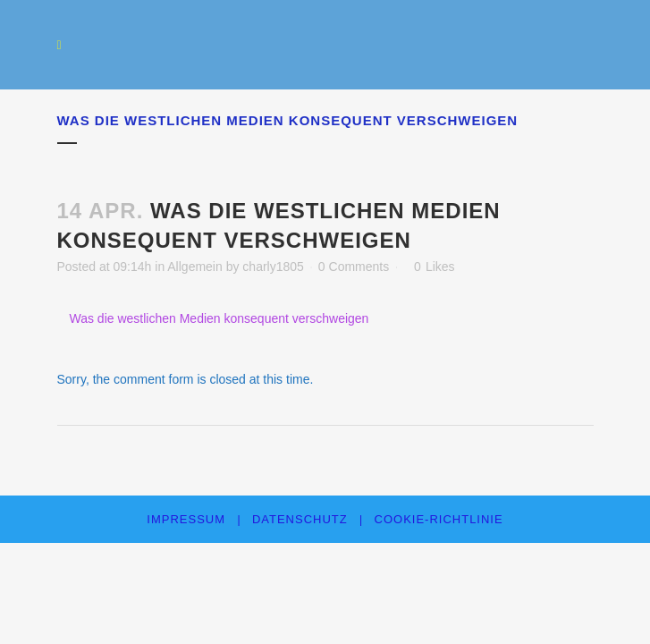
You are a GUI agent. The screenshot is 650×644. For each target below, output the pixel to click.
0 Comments (354, 267)
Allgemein (194, 267)
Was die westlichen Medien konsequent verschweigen (219, 318)
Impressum (186, 519)
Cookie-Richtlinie (439, 519)
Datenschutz (300, 519)
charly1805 (273, 267)
